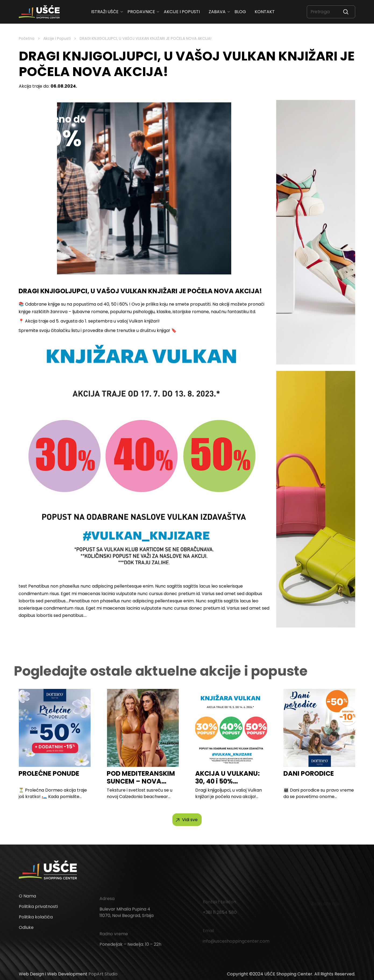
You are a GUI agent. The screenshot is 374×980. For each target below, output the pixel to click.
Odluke (26, 931)
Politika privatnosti (38, 910)
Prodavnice (141, 12)
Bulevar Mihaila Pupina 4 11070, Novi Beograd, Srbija (127, 918)
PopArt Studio (103, 974)
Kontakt (265, 12)
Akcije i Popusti (57, 38)
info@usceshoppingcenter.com (236, 943)
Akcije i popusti (182, 12)
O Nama (27, 899)
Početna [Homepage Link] (27, 38)
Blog (240, 12)
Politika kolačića (36, 920)
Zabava (217, 12)
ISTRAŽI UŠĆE (105, 12)
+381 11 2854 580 (220, 914)
